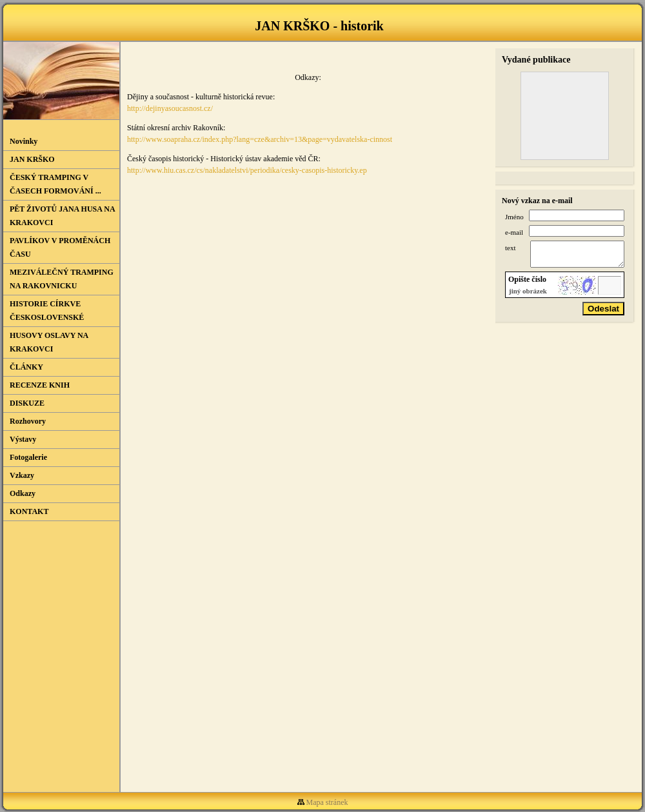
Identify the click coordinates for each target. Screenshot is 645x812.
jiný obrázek (528, 297)
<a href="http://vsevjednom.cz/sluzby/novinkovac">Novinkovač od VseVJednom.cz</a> (61, 644)
